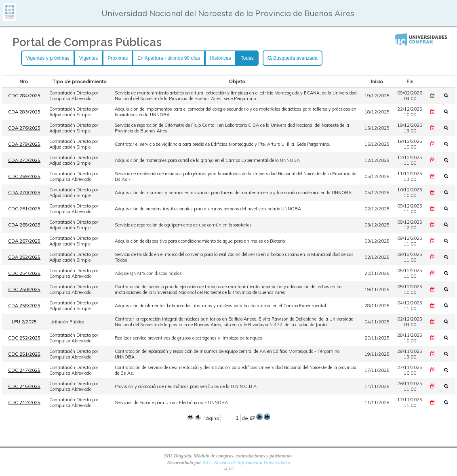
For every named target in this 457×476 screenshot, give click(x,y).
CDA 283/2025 (24, 112)
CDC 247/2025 (24, 370)
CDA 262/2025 (24, 257)
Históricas (220, 58)
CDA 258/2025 (24, 306)
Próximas (118, 58)
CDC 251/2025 (24, 354)
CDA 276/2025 (24, 128)
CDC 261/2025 (24, 209)
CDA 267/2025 (24, 241)
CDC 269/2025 (24, 176)
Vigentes (88, 58)
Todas (247, 58)
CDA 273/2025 (24, 160)
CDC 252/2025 (24, 338)
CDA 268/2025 (24, 225)
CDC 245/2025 (24, 386)
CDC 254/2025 (24, 273)
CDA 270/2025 (24, 193)
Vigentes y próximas (48, 58)
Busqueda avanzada (293, 58)
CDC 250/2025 (24, 289)
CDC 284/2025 (24, 96)
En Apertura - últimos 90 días (169, 58)
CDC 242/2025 (24, 403)
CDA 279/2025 (24, 144)
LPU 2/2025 (24, 322)
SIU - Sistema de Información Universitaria (246, 463)
